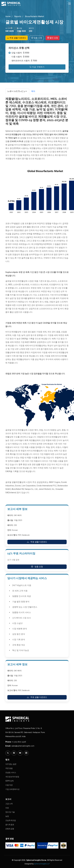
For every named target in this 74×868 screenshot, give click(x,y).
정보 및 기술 (10, 812)
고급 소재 (9, 804)
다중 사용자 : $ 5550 (20, 57)
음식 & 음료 (10, 825)
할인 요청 (53, 38)
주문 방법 (9, 768)
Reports (18, 16)
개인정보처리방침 (12, 777)
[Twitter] (8, 753)
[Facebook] (14, 753)
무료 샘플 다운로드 (17, 38)
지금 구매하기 (37, 67)
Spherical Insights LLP (42, 864)
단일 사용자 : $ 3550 (20, 53)
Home (8, 16)
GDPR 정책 (9, 781)
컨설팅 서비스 (11, 772)
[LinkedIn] (26, 753)
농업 (7, 816)
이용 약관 (9, 785)
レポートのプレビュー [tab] (17, 91)
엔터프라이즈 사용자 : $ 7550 (24, 61)
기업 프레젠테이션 (12, 789)
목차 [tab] (33, 91)
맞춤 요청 (37, 38)
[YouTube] (20, 753)
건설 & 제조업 (11, 820)
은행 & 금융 (10, 829)
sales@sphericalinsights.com (23, 746)
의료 (7, 808)
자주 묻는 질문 (11, 764)
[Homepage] (37, 719)
